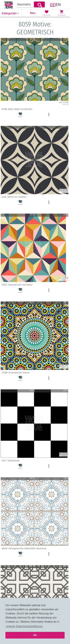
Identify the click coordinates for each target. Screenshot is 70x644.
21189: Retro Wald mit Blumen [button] (35, 109)
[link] (9, 5)
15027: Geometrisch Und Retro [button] (35, 285)
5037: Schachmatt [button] (35, 461)
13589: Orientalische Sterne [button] (35, 373)
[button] (11, 13)
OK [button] (35, 635)
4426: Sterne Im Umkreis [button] (35, 197)
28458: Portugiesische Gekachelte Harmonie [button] (35, 548)
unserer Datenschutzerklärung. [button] (24, 626)
